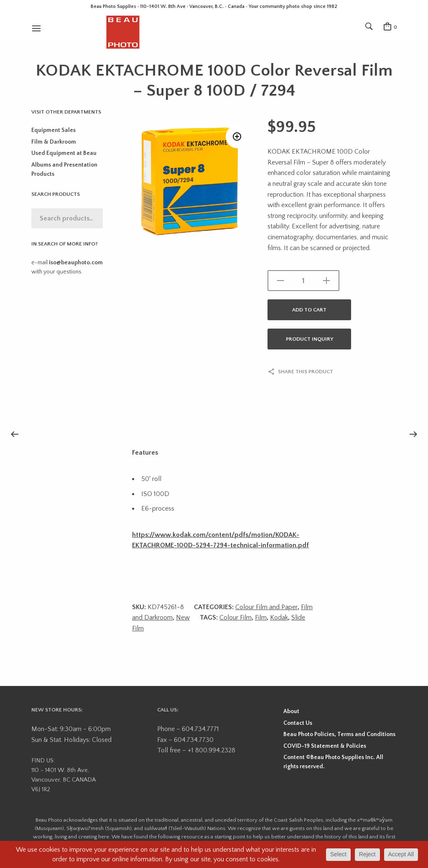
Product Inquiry (310, 339)
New (183, 617)
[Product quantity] (303, 281)
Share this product (306, 372)
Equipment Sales (53, 130)
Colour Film (236, 617)
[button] (237, 137)
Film (261, 617)
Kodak (279, 617)
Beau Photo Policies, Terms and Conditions (339, 734)
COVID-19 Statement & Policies (325, 746)
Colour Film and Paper (266, 607)
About (291, 711)
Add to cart (309, 310)
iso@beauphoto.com (76, 263)
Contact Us (298, 723)
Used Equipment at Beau (64, 153)
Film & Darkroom (54, 142)
